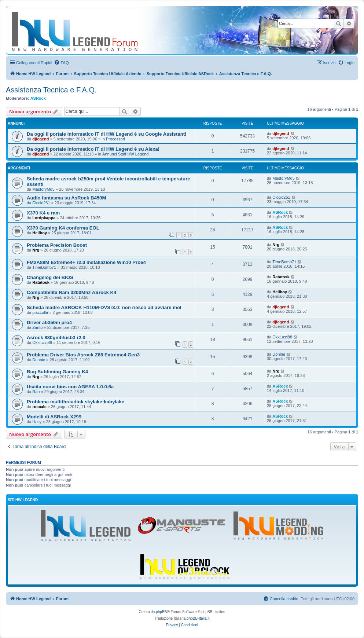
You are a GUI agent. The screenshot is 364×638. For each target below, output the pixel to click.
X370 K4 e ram (43, 213)
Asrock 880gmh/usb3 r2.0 (56, 338)
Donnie (39, 360)
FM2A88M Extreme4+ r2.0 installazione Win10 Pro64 (86, 262)
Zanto (37, 327)
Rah (36, 392)
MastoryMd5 (43, 189)
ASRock (38, 98)
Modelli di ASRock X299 (54, 417)
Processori (115, 139)
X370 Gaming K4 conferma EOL (63, 228)
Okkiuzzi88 (42, 342)
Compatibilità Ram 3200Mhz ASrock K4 (71, 292)
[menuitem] (61, 63)
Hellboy (40, 233)
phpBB (161, 612)
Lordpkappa (44, 218)
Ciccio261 (41, 203)
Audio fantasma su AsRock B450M (66, 198)
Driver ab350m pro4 (49, 322)
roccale (39, 407)
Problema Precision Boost (57, 245)
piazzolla (40, 312)
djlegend (41, 139)
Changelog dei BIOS (50, 277)
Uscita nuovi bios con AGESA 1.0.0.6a (70, 387)
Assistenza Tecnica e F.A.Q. (51, 90)
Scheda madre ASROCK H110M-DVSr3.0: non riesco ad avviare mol (104, 307)
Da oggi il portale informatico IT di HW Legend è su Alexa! (93, 149)
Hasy (37, 422)
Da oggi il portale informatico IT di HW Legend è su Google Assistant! (106, 134)
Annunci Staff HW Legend (125, 154)
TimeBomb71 (44, 267)
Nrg (36, 250)
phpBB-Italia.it (198, 618)
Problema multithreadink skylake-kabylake (76, 402)
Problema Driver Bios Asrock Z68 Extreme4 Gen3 (83, 355)
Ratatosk (41, 282)
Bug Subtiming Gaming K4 (57, 372)
